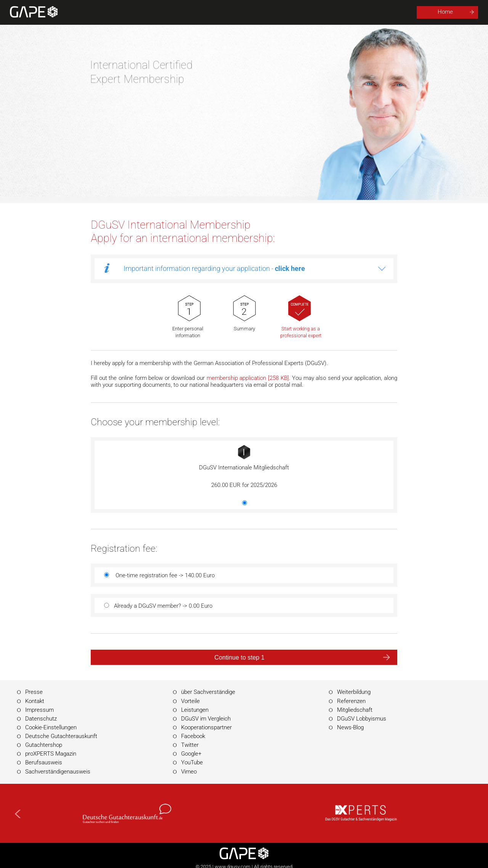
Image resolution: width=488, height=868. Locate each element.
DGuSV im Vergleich (206, 719)
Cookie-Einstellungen (51, 727)
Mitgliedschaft (355, 710)
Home (445, 12)
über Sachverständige (208, 692)
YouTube (192, 762)
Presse (34, 692)
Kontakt (35, 701)
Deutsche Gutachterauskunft (61, 736)
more (382, 269)
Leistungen (195, 710)
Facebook (193, 736)
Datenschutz (41, 719)
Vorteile (190, 701)
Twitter (190, 745)
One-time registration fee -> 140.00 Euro (165, 575)
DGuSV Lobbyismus (362, 719)
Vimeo (189, 772)
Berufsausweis (44, 762)
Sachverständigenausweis (58, 772)
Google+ (191, 754)
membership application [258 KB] (248, 378)
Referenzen (351, 701)
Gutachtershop (44, 745)
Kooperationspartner (206, 727)
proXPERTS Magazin (51, 754)
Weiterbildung (354, 692)
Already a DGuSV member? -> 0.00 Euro (163, 606)
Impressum (39, 710)
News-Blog (350, 727)
